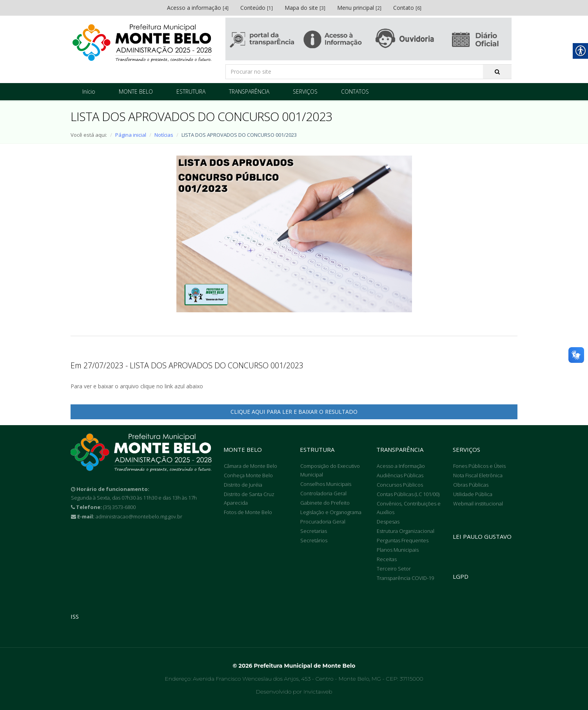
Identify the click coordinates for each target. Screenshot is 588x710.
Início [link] (89, 91)
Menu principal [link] (359, 8)
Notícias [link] (164, 135)
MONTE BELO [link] (136, 91)
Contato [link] (407, 8)
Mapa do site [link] (305, 8)
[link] (142, 43)
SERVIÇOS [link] (305, 91)
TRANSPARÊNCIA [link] (249, 91)
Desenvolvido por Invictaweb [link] (294, 692)
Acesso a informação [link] (198, 8)
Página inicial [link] (131, 135)
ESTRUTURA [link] (191, 91)
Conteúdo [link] (257, 8)
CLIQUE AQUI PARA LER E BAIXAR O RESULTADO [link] (294, 412)
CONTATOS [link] (355, 91)
